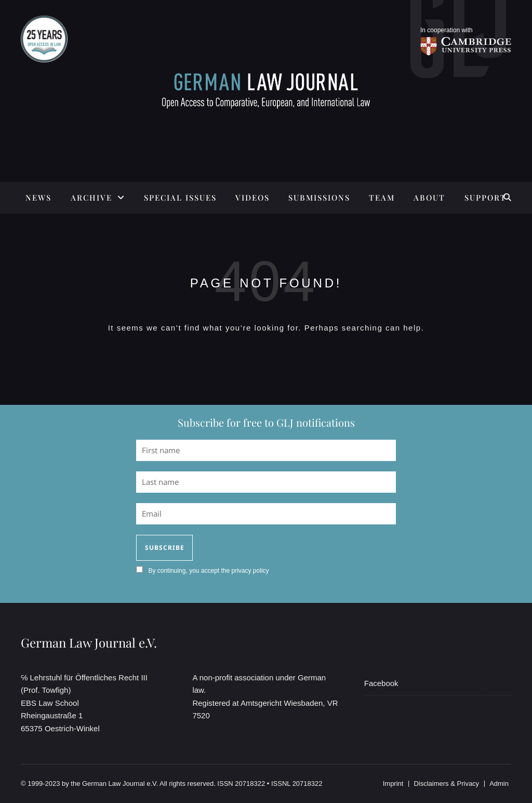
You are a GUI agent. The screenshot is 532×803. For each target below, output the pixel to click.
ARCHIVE (91, 198)
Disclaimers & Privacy (446, 784)
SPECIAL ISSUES (180, 198)
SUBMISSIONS (319, 198)
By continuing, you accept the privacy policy (208, 571)
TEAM (382, 198)
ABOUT (429, 198)
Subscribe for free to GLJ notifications (266, 422)
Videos (252, 198)
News (38, 198)
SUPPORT (486, 198)
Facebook (381, 683)
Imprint (393, 784)
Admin (499, 784)
